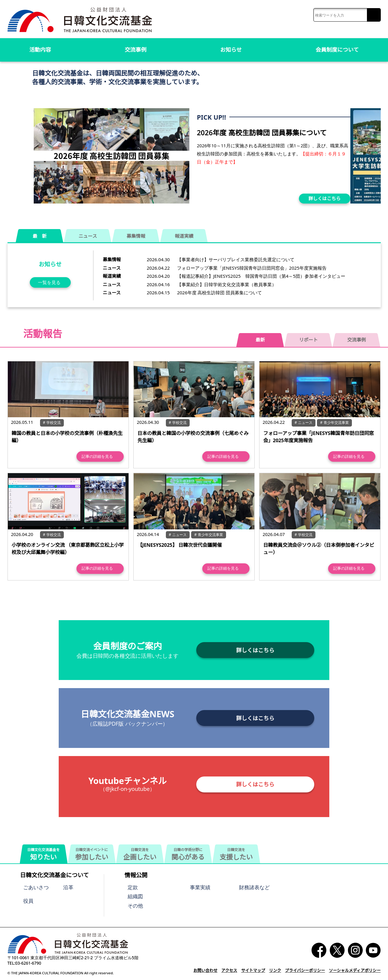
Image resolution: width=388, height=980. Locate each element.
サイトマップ (256, 971)
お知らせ (231, 50)
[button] (374, 154)
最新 (260, 340)
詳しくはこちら (325, 198)
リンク (277, 971)
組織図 (135, 896)
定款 (133, 887)
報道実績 (184, 236)
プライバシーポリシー (307, 971)
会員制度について (337, 50)
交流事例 (135, 50)
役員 (28, 901)
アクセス (233, 971)
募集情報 (136, 236)
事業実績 (200, 887)
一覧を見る (49, 282)
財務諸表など (254, 887)
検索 (374, 15)
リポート (309, 340)
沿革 (68, 887)
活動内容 (40, 50)
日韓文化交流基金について (54, 875)
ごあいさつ (36, 887)
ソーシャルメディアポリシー (355, 971)
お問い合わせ (209, 971)
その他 (135, 906)
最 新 (40, 236)
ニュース (88, 236)
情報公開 (136, 875)
